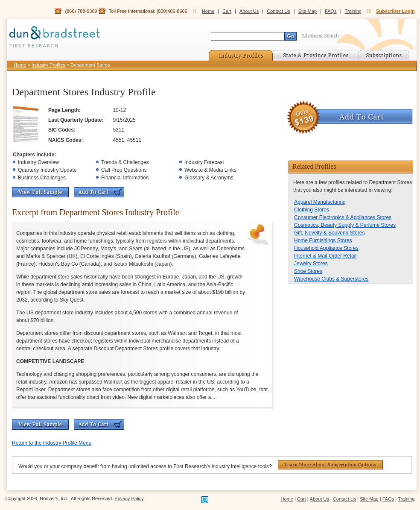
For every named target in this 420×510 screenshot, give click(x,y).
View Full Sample (40, 192)
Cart (227, 11)
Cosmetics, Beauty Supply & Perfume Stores (345, 225)
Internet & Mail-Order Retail (325, 256)
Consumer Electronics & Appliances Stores (343, 217)
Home (208, 11)
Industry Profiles (48, 65)
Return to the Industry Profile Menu (52, 443)
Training (353, 11)
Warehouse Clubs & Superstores (331, 279)
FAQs (331, 11)
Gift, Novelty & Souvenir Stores (329, 233)
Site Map (308, 11)
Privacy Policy (129, 498)
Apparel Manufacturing (320, 202)
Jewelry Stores (311, 264)
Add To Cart (99, 192)
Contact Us (278, 11)
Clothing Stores (312, 210)
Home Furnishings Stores (323, 240)
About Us (249, 11)
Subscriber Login (395, 11)
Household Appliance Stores (326, 248)
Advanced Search (320, 35)
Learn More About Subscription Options (330, 465)
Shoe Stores (308, 271)
